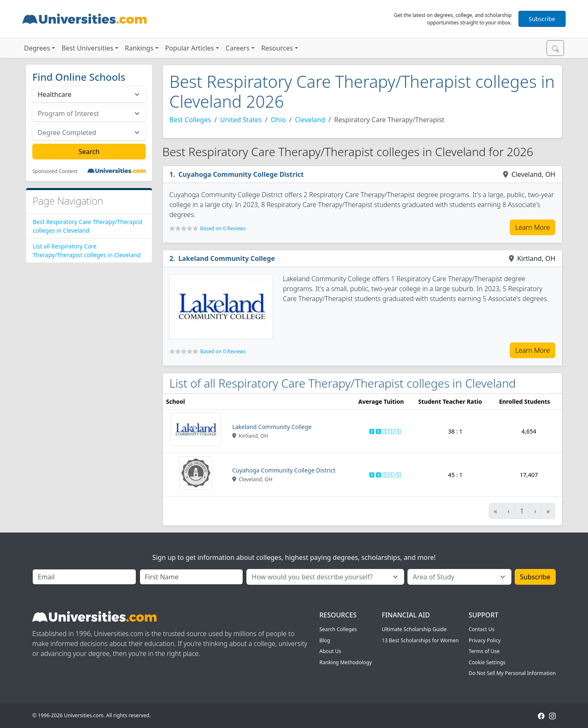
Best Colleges (190, 120)
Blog (325, 640)
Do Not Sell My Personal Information (512, 673)
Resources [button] (277, 48)
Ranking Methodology (346, 662)
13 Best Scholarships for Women (420, 640)
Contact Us (482, 629)
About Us (330, 651)
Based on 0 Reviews (223, 228)
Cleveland (310, 120)
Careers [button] (238, 48)
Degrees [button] (37, 48)
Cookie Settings (487, 662)
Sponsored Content (55, 171)
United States (241, 120)
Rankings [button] (139, 48)
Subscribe (542, 19)
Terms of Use (484, 651)
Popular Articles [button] (190, 48)
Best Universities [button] (88, 48)
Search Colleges (338, 629)
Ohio (278, 120)
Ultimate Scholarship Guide (414, 629)
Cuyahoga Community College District (241, 174)
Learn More (533, 227)
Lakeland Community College (227, 258)
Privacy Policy (485, 640)
